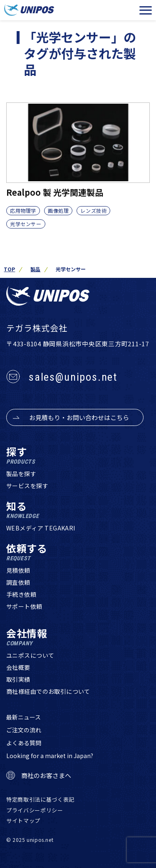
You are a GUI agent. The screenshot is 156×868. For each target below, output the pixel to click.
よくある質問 (24, 743)
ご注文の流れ (24, 730)
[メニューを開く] (146, 10)
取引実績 (18, 679)
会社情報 (27, 637)
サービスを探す (27, 486)
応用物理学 (23, 210)
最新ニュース (24, 717)
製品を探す (21, 474)
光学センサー (26, 224)
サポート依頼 (24, 606)
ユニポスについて (30, 655)
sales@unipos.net (73, 377)
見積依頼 (18, 570)
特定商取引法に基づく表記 (40, 799)
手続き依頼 (21, 594)
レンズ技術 (93, 210)
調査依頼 (18, 582)
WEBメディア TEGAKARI (41, 528)
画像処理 (58, 210)
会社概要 (18, 667)
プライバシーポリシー (35, 810)
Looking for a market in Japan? (50, 756)
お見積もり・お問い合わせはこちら (79, 417)
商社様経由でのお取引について (48, 691)
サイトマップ (23, 821)
